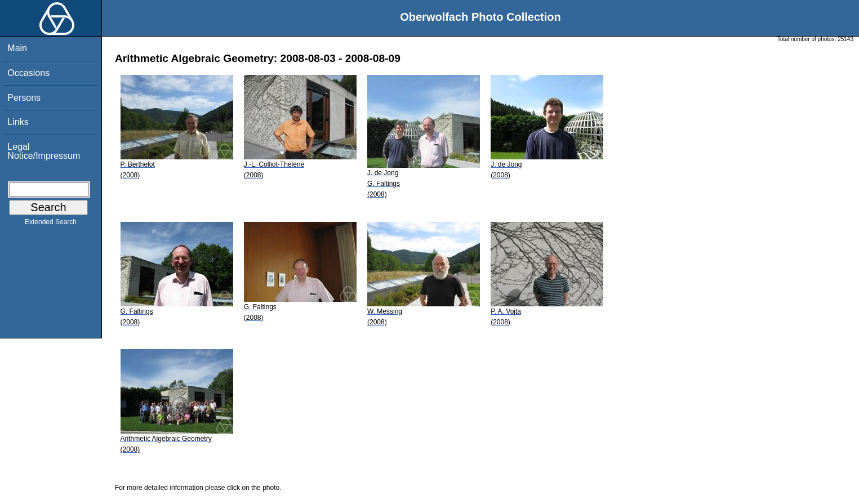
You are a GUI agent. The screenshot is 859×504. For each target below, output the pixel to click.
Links (18, 122)
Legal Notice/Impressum (44, 151)
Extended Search (51, 224)
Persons (24, 98)
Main (17, 48)
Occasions (28, 73)
